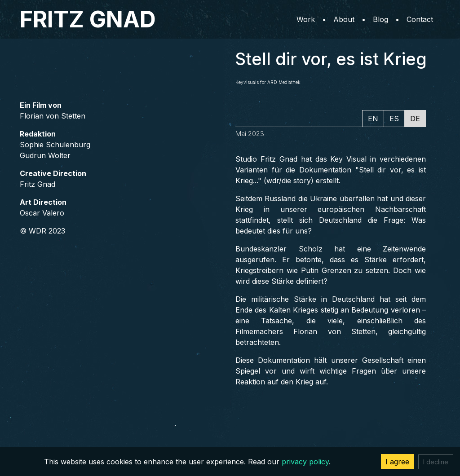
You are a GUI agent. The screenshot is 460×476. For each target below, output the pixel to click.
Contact (420, 19)
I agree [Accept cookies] (397, 462)
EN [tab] (373, 119)
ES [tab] (394, 119)
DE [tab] (415, 119)
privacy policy (305, 462)
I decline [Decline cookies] (436, 462)
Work (306, 19)
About (344, 19)
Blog (380, 19)
